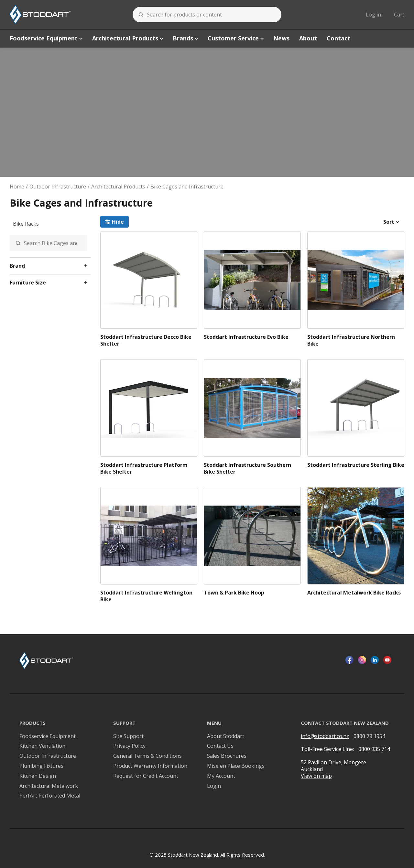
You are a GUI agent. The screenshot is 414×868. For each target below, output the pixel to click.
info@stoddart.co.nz (325, 736)
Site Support (128, 736)
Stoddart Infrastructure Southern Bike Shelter (247, 468)
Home (17, 187)
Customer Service (236, 38)
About (308, 38)
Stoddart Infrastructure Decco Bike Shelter (146, 340)
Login (214, 786)
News (281, 38)
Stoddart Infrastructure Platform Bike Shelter (144, 468)
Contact (338, 38)
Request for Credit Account (146, 776)
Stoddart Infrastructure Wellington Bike (146, 596)
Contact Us (220, 746)
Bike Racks (26, 224)
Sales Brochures (227, 756)
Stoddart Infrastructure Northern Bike (351, 340)
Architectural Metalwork (49, 786)
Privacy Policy (129, 746)
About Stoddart (226, 736)
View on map (316, 776)
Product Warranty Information (150, 766)
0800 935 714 (374, 749)
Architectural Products (128, 38)
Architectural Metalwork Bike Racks (354, 593)
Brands (185, 38)
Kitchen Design (38, 776)
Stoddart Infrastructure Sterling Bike (356, 465)
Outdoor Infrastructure (58, 187)
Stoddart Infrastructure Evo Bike (246, 337)
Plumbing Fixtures (41, 766)
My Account (221, 776)
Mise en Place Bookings (236, 766)
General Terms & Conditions (147, 756)
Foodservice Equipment (46, 38)
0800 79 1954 (369, 736)
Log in (373, 15)
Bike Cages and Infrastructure (187, 187)
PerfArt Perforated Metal (50, 796)
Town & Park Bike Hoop (234, 593)
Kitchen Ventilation (42, 746)
